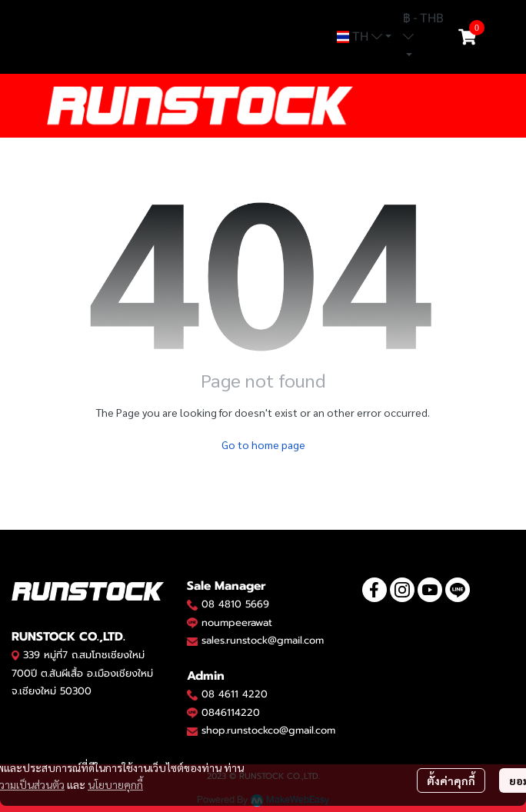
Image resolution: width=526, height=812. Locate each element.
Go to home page (263, 444)
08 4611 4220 (235, 694)
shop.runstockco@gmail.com (268, 730)
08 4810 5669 (235, 604)
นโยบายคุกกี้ (115, 784)
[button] (364, 37)
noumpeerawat (237, 622)
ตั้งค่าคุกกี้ (451, 780)
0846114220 (231, 712)
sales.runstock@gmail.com (263, 640)
